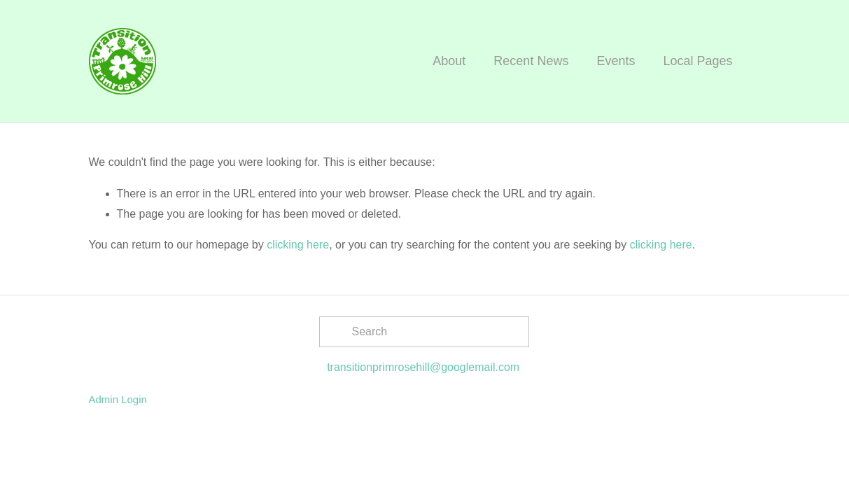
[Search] (424, 332)
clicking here (298, 245)
